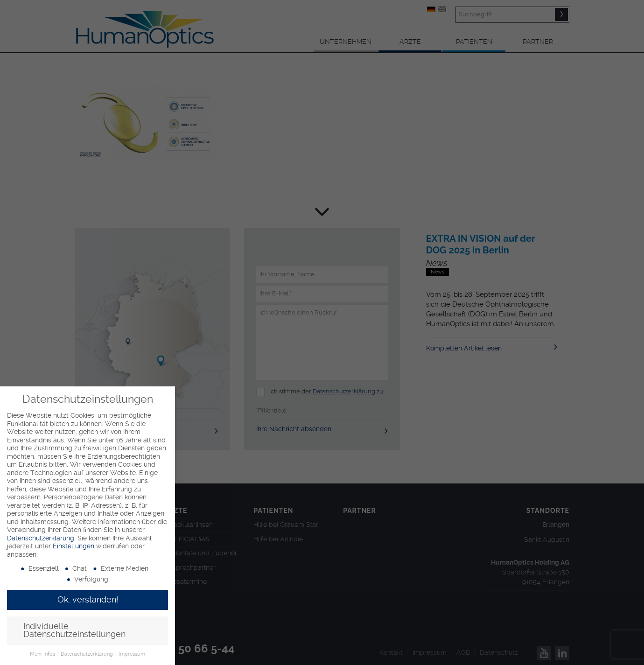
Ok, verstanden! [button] (88, 600)
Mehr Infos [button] (43, 654)
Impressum (132, 654)
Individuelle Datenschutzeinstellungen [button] (74, 630)
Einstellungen (73, 546)
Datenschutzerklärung (41, 538)
